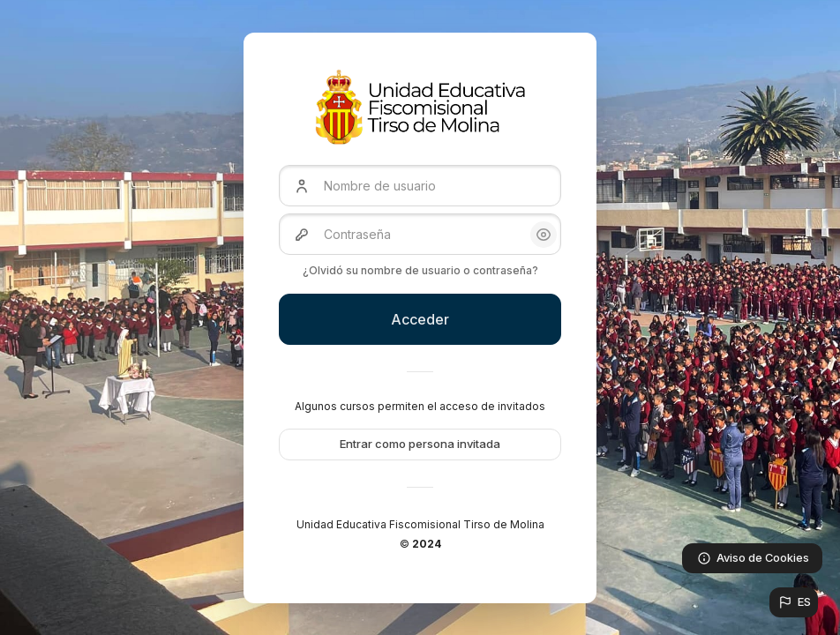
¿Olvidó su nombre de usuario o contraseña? (420, 270)
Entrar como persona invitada (420, 444)
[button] (794, 602)
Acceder (420, 319)
